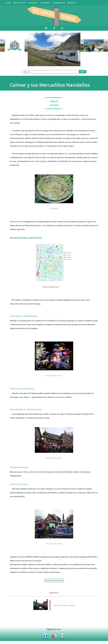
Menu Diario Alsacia (54, 580)
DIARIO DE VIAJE (20, 3)
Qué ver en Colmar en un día (63, 605)
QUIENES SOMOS (59, 3)
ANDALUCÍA (33, 3)
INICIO (8, 3)
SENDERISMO (45, 3)
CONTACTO (72, 3)
